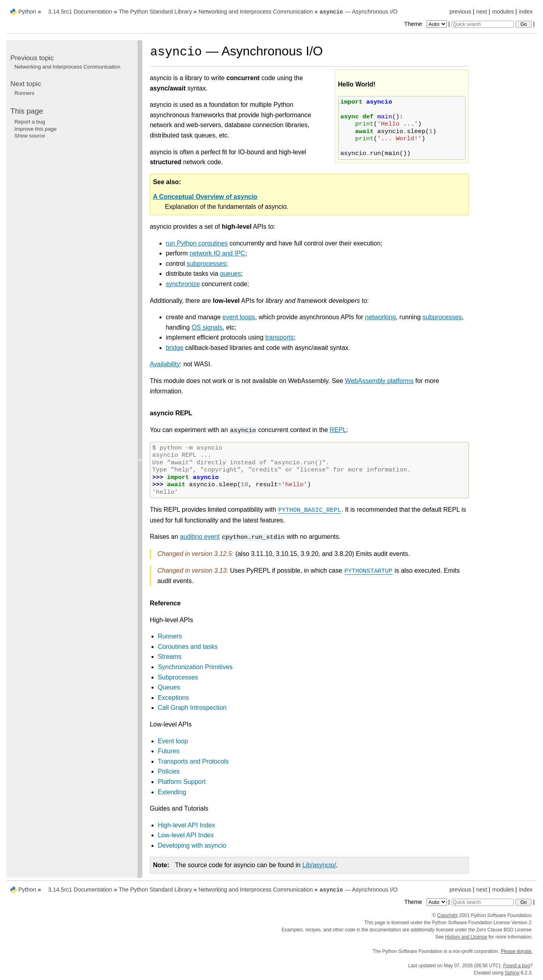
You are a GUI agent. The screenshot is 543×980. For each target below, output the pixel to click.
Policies (169, 771)
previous (460, 12)
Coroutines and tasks (188, 647)
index (526, 12)
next (481, 12)
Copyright (448, 915)
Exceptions (173, 698)
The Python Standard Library (155, 12)
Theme (426, 24)
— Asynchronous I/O (358, 12)
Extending (172, 792)
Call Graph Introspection (192, 708)
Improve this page (35, 129)
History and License (466, 937)
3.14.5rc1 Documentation (80, 12)
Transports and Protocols (193, 761)
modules (503, 12)
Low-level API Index (186, 835)
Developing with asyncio (192, 845)
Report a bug (30, 122)
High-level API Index (187, 825)
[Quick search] (483, 24)
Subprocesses (178, 677)
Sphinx (512, 973)
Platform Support (182, 782)
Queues (169, 687)
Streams (170, 657)
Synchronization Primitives (195, 667)
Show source (30, 136)
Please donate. (517, 951)
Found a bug (516, 966)
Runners (170, 636)
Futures (169, 751)
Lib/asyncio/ (319, 865)
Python (27, 12)
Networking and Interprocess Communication (256, 12)
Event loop (173, 741)
